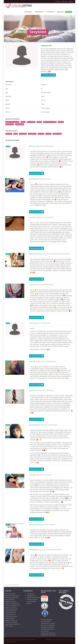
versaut (48, 134)
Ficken (39, 122)
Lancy (49, 179)
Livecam (58, 1)
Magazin (71, 1)
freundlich (23, 134)
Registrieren (65, 12)
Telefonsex (64, 1)
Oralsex (61, 122)
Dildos (23, 122)
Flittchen (9, 134)
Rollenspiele (20, 124)
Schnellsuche (50, 12)
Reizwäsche (10, 124)
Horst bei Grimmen (54, 550)
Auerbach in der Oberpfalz (60, 254)
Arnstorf (49, 475)
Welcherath (46, 323)
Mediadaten (49, 640)
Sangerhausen (51, 362)
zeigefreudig (57, 134)
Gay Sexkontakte (32, 601)
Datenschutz (62, 640)
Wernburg (50, 390)
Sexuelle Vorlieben (32, 599)
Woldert (53, 525)
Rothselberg (49, 146)
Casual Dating (28, 12)
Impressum (70, 640)
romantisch (32, 134)
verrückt (41, 134)
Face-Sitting (31, 122)
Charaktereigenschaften (34, 598)
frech (16, 134)
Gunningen (53, 425)
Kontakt (56, 640)
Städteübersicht (39, 12)
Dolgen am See (48, 285)
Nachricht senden (48, 75)
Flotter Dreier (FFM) (50, 122)
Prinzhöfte (50, 217)
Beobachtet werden (12, 122)
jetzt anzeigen (45, 108)
